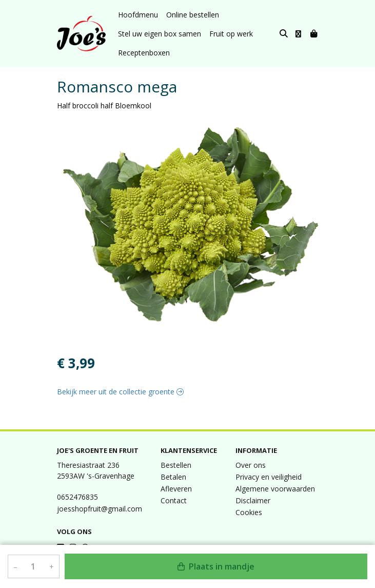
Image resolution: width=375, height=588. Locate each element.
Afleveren (176, 489)
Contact (174, 500)
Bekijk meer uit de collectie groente (120, 392)
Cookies (249, 512)
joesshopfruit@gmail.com (100, 509)
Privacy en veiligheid (269, 477)
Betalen (173, 477)
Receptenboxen (144, 53)
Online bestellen (193, 15)
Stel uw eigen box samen (160, 34)
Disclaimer (253, 500)
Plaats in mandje (216, 566)
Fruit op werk (231, 34)
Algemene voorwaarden (275, 489)
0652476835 (77, 497)
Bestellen (176, 465)
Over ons (251, 465)
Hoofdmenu (138, 15)
